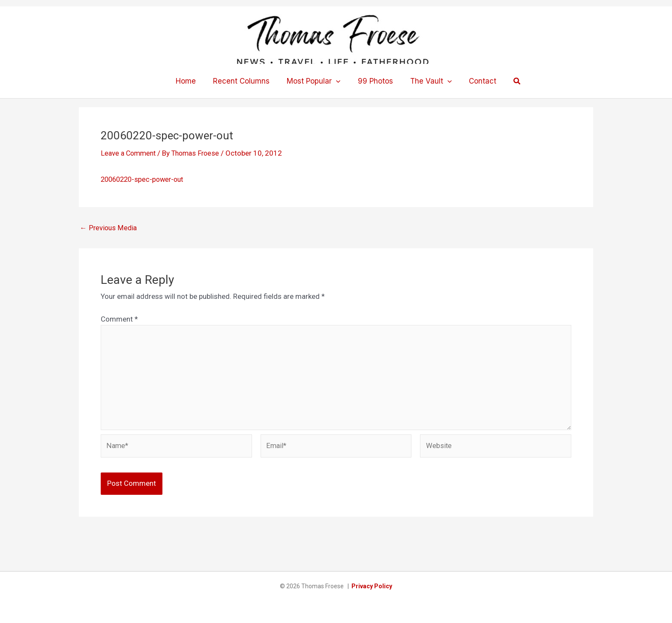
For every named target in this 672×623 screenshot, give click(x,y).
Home (192, 81)
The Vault (427, 81)
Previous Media (109, 228)
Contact (476, 81)
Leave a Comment (130, 153)
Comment (119, 319)
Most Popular (315, 81)
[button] (337, 81)
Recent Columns (245, 81)
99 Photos (374, 81)
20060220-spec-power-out (145, 179)
